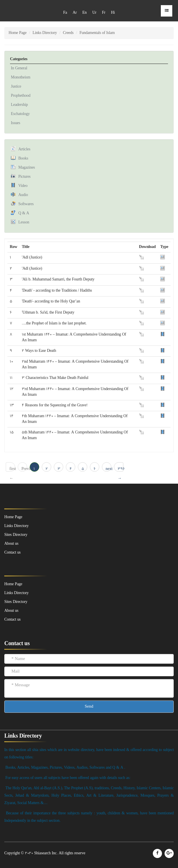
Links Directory (45, 33)
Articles (24, 149)
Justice (16, 87)
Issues (15, 123)
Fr (104, 13)
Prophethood (21, 96)
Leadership (19, 105)
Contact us (12, 620)
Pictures (24, 177)
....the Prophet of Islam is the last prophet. (54, 323)
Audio (23, 195)
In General (19, 68)
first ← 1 (12, 469)
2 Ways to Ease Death (39, 351)
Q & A (24, 213)
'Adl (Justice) (32, 258)
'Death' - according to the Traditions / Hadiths (57, 291)
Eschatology (20, 114)
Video (23, 186)
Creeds (68, 33)
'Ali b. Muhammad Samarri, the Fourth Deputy (58, 279)
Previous (24, 469)
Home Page (18, 33)
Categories (19, 59)
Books (23, 159)
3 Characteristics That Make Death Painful (55, 378)
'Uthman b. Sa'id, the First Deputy (48, 313)
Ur (94, 13)
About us (11, 611)
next (108, 469)
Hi (113, 13)
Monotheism (21, 77)
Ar (75, 13)
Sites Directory (16, 602)
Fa (65, 13)
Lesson (24, 222)
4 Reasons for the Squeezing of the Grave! (55, 405)
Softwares (26, 204)
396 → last (120, 469)
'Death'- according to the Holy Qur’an (51, 301)
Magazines (27, 168)
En (85, 13)
